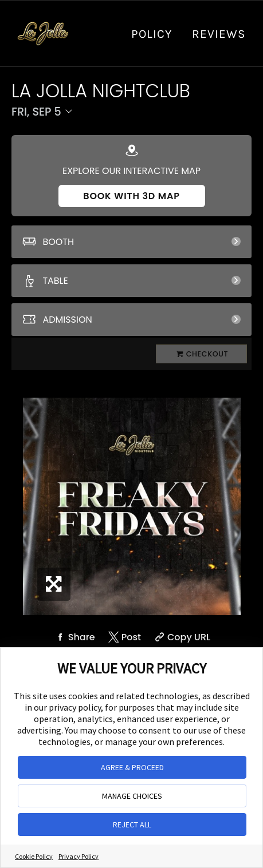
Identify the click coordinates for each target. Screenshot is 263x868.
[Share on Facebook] (74, 637)
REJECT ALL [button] (132, 825)
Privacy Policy (78, 856)
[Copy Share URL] (181, 637)
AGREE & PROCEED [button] (132, 767)
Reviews (219, 34)
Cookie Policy (34, 856)
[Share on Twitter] (123, 637)
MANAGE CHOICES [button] (132, 796)
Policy (152, 34)
